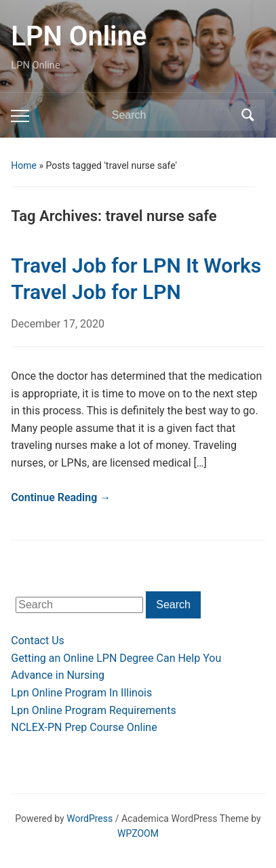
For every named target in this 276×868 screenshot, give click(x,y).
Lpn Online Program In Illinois (81, 693)
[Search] (173, 115)
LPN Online (79, 36)
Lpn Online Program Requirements (93, 710)
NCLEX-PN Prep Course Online (84, 727)
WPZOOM (138, 833)
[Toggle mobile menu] (20, 116)
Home (24, 165)
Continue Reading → (61, 497)
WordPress (90, 818)
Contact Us (38, 640)
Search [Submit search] (248, 115)
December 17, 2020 (58, 324)
